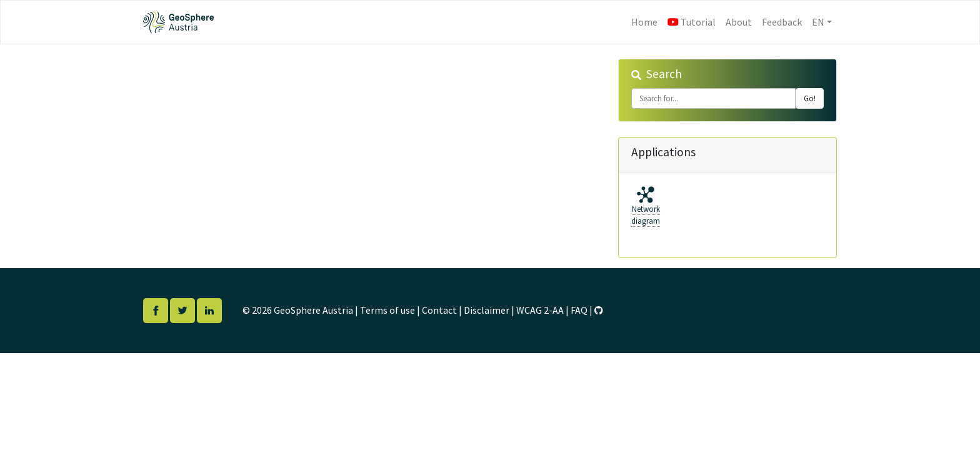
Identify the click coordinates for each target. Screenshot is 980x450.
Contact (439, 310)
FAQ (579, 310)
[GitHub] (599, 310)
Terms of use (387, 310)
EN (818, 22)
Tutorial (692, 22)
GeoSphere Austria (313, 310)
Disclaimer (487, 310)
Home (647, 21)
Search (664, 74)
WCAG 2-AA (540, 310)
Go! (810, 98)
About (739, 22)
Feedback (782, 22)
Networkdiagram (646, 215)
